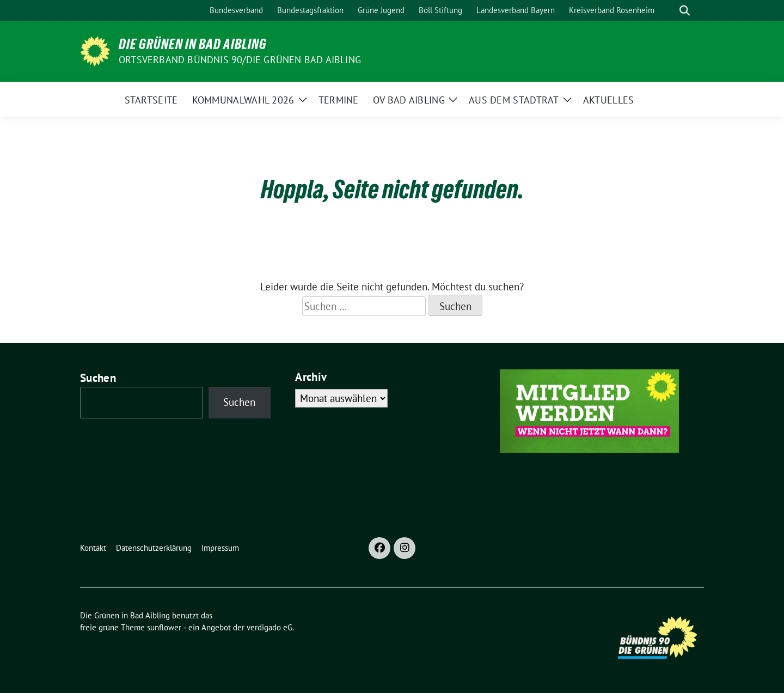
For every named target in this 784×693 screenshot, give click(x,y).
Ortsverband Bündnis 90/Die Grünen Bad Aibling (240, 60)
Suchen (98, 378)
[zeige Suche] (685, 11)
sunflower (164, 627)
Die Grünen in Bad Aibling (193, 44)
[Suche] (669, 11)
